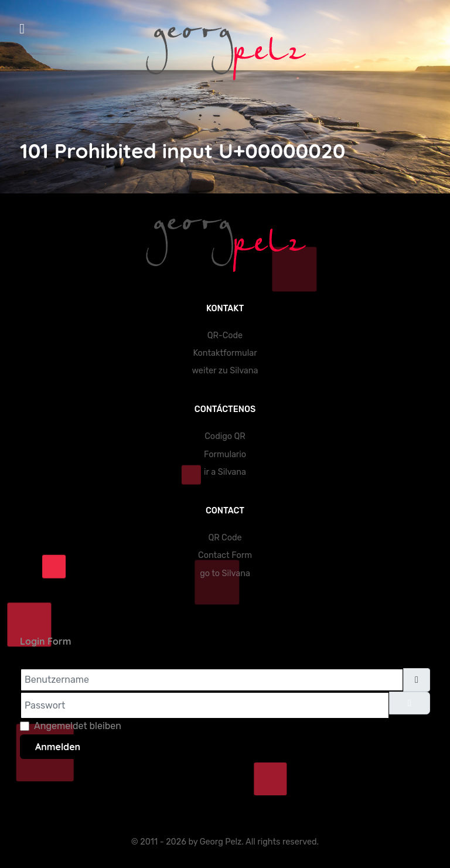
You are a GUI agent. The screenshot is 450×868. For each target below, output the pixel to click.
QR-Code (225, 336)
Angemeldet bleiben (78, 726)
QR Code (225, 538)
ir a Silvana (225, 472)
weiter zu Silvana (225, 371)
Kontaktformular (225, 353)
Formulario (225, 455)
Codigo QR (225, 436)
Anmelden (58, 747)
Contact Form (225, 555)
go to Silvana (225, 573)
